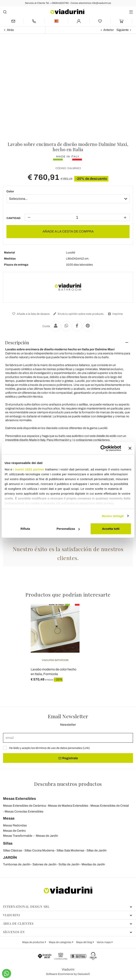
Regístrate (68, 758)
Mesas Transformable (18, 836)
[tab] (68, 342)
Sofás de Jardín (69, 864)
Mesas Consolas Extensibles (24, 811)
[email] (68, 738)
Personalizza (68, 529)
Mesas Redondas (15, 825)
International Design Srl (68, 907)
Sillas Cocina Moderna (39, 850)
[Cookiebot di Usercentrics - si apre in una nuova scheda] (103, 448)
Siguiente (122, 30)
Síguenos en (68, 932)
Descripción (17, 342)
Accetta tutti (111, 529)
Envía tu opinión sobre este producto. (78, 314)
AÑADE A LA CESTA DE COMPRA (68, 231)
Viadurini (68, 915)
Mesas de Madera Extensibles (68, 806)
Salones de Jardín (44, 864)
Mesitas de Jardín (93, 864)
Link (86, 748)
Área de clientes (68, 923)
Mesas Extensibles (19, 799)
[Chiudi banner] (130, 448)
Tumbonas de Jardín (17, 864)
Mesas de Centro (14, 831)
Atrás (10, 30)
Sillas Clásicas (13, 850)
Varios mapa (104, 942)
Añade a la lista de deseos (30, 314)
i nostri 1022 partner (29, 469)
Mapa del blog (84, 942)
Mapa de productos (33, 942)
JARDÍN (10, 857)
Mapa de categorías (60, 942)
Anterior (109, 30)
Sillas (8, 843)
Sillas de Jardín (97, 850)
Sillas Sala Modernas (70, 850)
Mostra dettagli (113, 516)
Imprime (115, 314)
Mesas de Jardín (47, 836)
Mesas (9, 818)
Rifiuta (25, 529)
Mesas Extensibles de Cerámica (24, 806)
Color (10, 191)
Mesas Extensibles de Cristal (110, 806)
